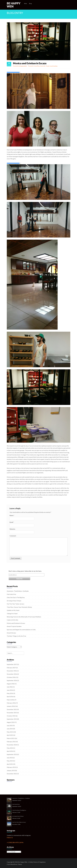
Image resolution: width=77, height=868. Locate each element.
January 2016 (11, 706)
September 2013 (12, 754)
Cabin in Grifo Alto (12, 620)
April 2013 (10, 764)
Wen (26, 3)
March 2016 (11, 700)
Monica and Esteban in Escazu (16, 623)
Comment (13, 536)
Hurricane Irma (11, 594)
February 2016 (11, 703)
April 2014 (10, 751)
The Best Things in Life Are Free (16, 636)
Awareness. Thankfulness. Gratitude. (18, 591)
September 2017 (12, 664)
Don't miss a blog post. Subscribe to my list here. (25, 571)
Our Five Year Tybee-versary (15, 604)
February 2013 (11, 767)
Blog (30, 3)
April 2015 (10, 735)
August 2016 (11, 684)
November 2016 (12, 674)
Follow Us (10, 837)
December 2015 (12, 709)
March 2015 (11, 738)
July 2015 (10, 725)
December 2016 (12, 671)
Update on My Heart (13, 610)
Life (44, 66)
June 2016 (10, 690)
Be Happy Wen (14, 5)
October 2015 (11, 716)
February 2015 (11, 742)
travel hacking (53, 66)
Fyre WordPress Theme (15, 864)
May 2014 (10, 748)
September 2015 (12, 719)
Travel (47, 66)
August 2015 (11, 722)
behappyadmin (23, 66)
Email (12, 522)
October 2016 (11, 677)
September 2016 (12, 680)
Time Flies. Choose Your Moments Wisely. (19, 607)
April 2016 (10, 696)
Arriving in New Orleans (14, 601)
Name (12, 515)
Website (12, 529)
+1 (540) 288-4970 (13, 842)
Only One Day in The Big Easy (16, 597)
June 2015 (10, 729)
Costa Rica (37, 66)
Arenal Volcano (11, 633)
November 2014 (12, 745)
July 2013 (10, 758)
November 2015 (12, 713)
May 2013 (10, 761)
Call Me (21, 842)
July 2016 (10, 687)
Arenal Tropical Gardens (14, 626)
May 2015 (10, 732)
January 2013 (11, 770)
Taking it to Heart (12, 613)
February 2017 (11, 668)
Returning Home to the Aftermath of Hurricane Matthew (24, 617)
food (41, 66)
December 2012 (12, 774)
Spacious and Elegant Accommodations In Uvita (21, 630)
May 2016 (10, 693)
